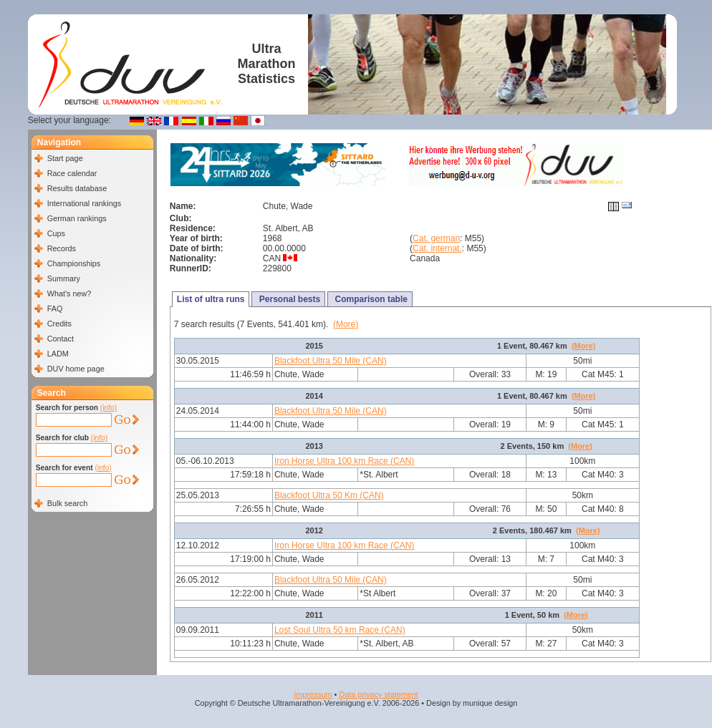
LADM (58, 354)
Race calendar (72, 173)
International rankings (84, 203)
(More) (346, 324)
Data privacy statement (378, 694)
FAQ (55, 309)
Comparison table (370, 299)
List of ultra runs (211, 299)
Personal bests (288, 299)
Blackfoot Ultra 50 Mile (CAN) (331, 361)
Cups (56, 233)
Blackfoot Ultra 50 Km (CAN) (329, 495)
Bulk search (67, 503)
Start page (65, 158)
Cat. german (436, 238)
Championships (74, 263)
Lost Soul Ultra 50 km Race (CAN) (340, 630)
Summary (64, 278)
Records (62, 248)
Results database (77, 188)
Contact (61, 339)
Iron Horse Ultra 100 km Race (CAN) (344, 461)
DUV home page (76, 369)
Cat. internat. (437, 248)
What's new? (69, 293)
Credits (59, 324)
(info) (109, 408)
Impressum (313, 694)
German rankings (77, 218)
